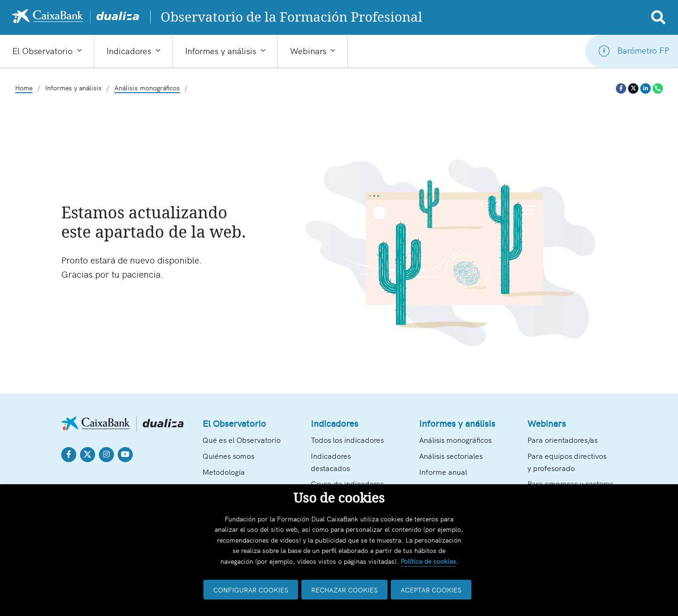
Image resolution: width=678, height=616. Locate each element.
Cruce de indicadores (347, 483)
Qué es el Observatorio (242, 440)
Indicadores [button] (129, 50)
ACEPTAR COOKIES (431, 590)
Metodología (224, 472)
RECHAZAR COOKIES (344, 590)
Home (24, 88)
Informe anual (443, 472)
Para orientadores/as (562, 440)
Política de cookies (428, 561)
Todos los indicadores (347, 440)
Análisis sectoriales (451, 456)
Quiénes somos (228, 456)
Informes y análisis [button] (221, 50)
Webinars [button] (308, 50)
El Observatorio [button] (42, 50)
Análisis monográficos (147, 88)
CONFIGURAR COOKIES (251, 590)
